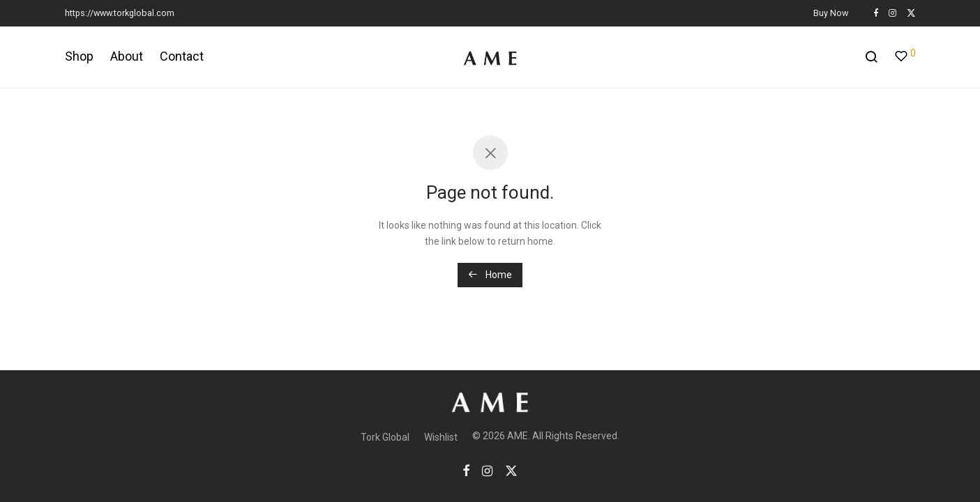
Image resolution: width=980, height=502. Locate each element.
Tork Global (385, 437)
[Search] (871, 57)
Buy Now (831, 14)
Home (490, 275)
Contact (182, 56)
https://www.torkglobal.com (120, 13)
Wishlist (441, 437)
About (127, 56)
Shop (79, 56)
